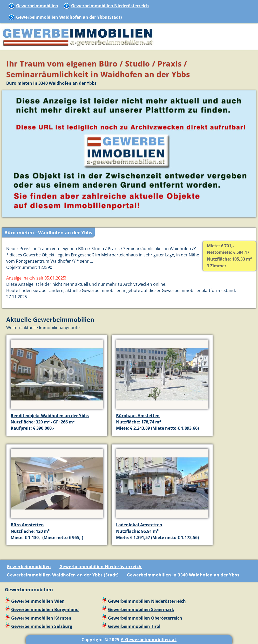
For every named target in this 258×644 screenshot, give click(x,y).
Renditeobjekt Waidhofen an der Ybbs (50, 416)
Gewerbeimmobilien (37, 6)
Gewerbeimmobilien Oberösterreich (145, 618)
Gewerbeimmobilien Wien (38, 601)
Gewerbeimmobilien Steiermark (141, 609)
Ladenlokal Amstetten (139, 525)
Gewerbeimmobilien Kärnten (41, 618)
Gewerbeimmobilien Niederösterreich (110, 6)
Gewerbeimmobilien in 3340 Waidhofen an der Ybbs (183, 575)
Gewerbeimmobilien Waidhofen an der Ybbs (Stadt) (69, 17)
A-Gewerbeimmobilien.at (149, 640)
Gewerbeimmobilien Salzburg (42, 626)
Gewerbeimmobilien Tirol (134, 626)
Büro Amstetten (27, 525)
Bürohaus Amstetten (138, 416)
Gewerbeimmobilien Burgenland (45, 609)
